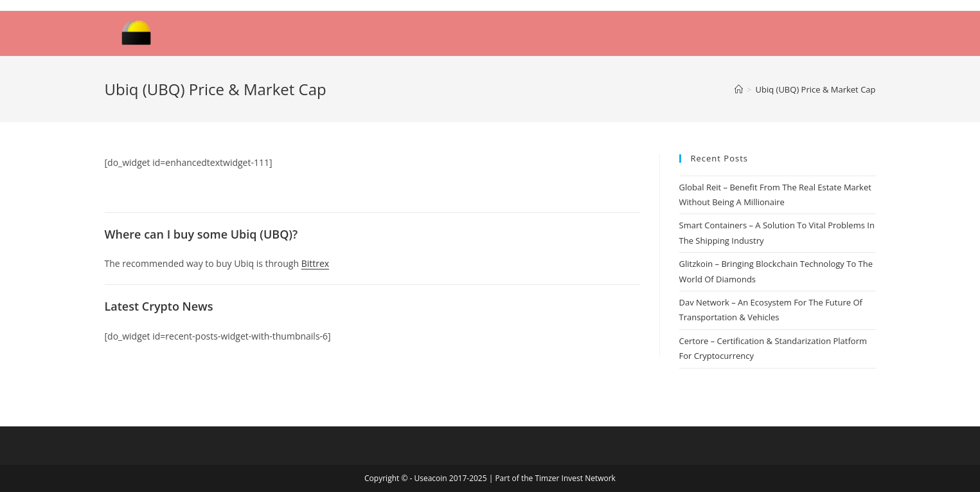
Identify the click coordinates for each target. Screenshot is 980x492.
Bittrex (315, 263)
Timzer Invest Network (575, 478)
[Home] (739, 89)
